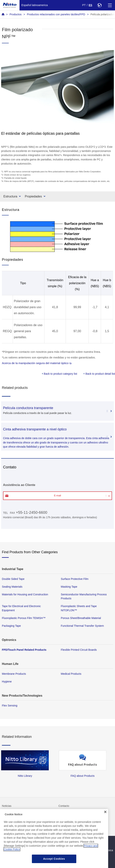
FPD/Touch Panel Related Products (24, 650)
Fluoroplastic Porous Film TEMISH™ (24, 618)
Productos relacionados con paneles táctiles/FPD (56, 14)
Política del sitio (68, 842)
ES (90, 5)
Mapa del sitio (10, 842)
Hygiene (7, 682)
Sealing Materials (12, 587)
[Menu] (110, 5)
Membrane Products (14, 674)
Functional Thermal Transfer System (82, 626)
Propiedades (33, 196)
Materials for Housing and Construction (25, 594)
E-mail (58, 496)
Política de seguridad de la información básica (86, 850)
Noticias (7, 806)
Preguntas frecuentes (15, 814)
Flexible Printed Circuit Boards (79, 650)
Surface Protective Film (75, 579)
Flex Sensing (10, 706)
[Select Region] (99, 5)
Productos (15, 14)
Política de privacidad (15, 850)
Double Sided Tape (13, 579)
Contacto (64, 806)
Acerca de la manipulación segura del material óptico (37, 363)
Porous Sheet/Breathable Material (81, 618)
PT (84, 5)
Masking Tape (69, 587)
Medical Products (71, 674)
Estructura (10, 196)
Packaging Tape (11, 626)
